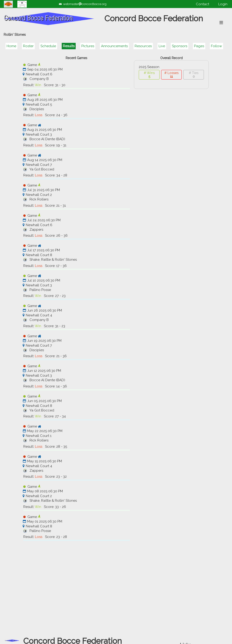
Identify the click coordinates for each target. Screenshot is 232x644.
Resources (143, 46)
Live (162, 46)
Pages (199, 46)
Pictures (88, 46)
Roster (28, 46)
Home (11, 46)
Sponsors (180, 46)
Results (69, 46)
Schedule (48, 46)
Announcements (114, 46)
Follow (216, 46)
